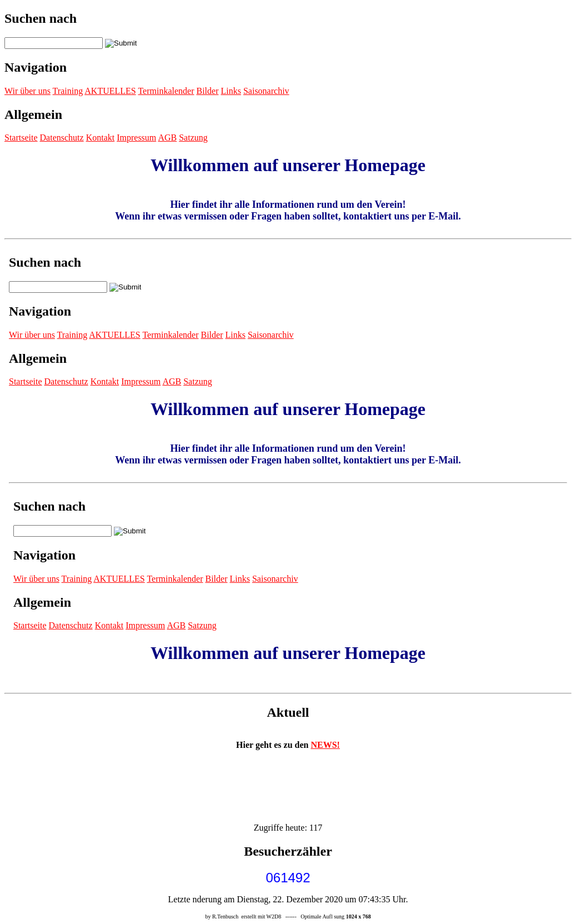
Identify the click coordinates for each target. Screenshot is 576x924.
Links (231, 91)
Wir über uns (27, 91)
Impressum (136, 138)
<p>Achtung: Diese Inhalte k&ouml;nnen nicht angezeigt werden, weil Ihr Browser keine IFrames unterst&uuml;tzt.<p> (288, 466)
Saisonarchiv (266, 91)
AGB (167, 138)
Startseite (21, 138)
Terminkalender (166, 91)
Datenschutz (62, 138)
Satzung (193, 138)
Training (68, 91)
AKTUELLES (110, 91)
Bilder (207, 91)
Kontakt (101, 138)
